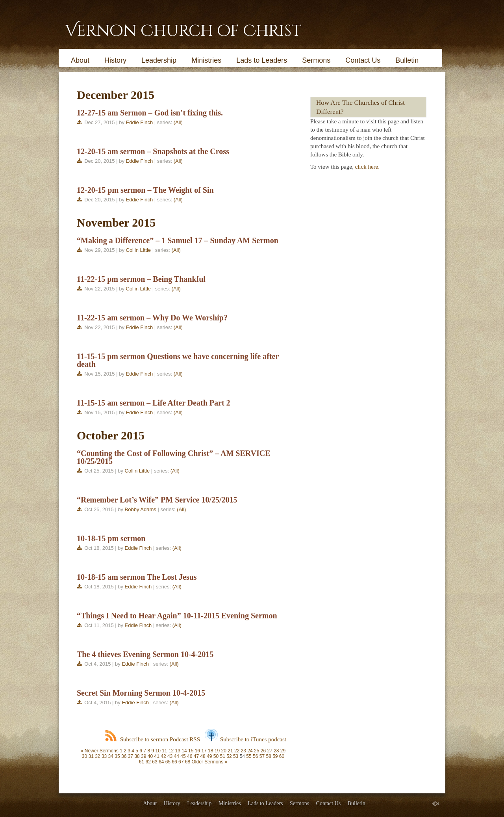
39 (144, 756)
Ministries (206, 60)
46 (190, 756)
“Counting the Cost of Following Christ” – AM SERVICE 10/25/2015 (174, 457)
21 (230, 751)
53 (236, 756)
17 (204, 751)
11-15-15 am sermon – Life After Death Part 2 (154, 403)
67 (181, 762)
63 (155, 762)
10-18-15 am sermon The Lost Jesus (137, 577)
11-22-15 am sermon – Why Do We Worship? (152, 318)
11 (164, 751)
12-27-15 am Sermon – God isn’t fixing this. (150, 113)
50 (216, 756)
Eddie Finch (140, 122)
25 (257, 751)
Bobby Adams (141, 509)
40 (150, 756)
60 (282, 756)
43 (170, 756)
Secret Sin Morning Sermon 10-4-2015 (141, 693)
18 (210, 751)
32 (97, 756)
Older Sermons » (209, 762)
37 (131, 756)
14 (184, 751)
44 (177, 756)
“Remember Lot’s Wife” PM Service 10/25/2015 (157, 500)
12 (171, 751)
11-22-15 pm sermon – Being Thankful (141, 279)
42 (163, 756)
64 (161, 762)
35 (117, 756)
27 (270, 751)
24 (250, 751)
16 (197, 751)
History (115, 60)
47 (196, 756)
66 (174, 762)
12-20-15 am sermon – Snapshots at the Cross (153, 151)
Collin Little (139, 250)
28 (276, 751)
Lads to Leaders (262, 60)
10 (158, 751)
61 (142, 762)
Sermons (316, 60)
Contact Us (363, 60)
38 (137, 756)
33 (104, 756)
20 (224, 751)
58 (268, 756)
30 (84, 756)
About (80, 60)
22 (237, 751)
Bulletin (407, 60)
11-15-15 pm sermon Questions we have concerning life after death (178, 360)
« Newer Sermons (100, 751)
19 (217, 751)
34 (111, 756)
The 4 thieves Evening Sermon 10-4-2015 (145, 654)
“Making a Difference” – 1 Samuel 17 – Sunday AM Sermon (178, 240)
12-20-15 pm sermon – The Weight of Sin (145, 190)
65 (168, 762)
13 (178, 751)
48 (203, 756)
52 (229, 756)
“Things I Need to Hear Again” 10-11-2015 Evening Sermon (177, 616)
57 (262, 756)
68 (188, 762)
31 (91, 756)
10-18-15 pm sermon (111, 538)
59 (275, 756)
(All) (178, 122)
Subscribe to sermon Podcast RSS (153, 739)
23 (244, 751)
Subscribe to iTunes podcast (246, 739)
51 (223, 756)
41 (157, 756)
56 (255, 756)
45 (183, 756)
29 (283, 751)
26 (263, 751)
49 (209, 756)
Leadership (159, 60)
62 (148, 762)
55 (249, 756)
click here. (367, 167)
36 (124, 756)
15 (191, 751)
